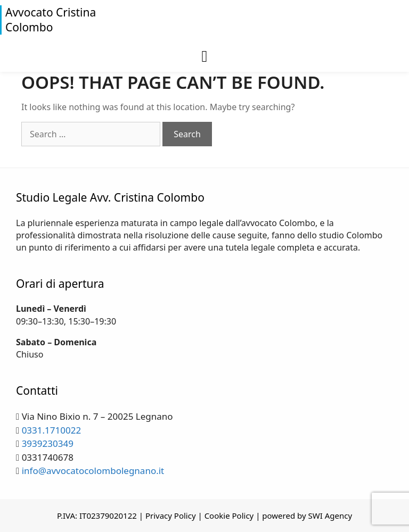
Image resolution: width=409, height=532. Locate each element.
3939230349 (48, 443)
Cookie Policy (229, 516)
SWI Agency (330, 516)
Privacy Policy (171, 516)
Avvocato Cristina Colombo (51, 20)
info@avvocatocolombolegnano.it (93, 471)
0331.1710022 (52, 430)
